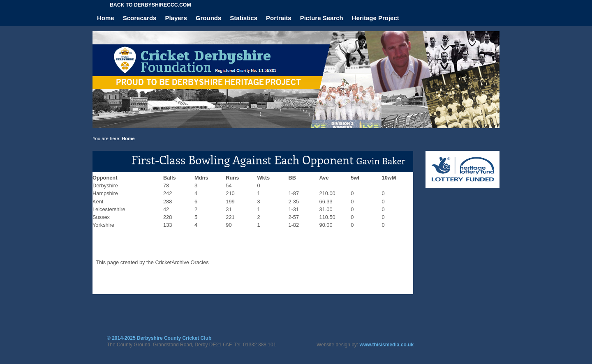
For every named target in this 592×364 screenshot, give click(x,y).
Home (106, 18)
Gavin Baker (381, 161)
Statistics (244, 18)
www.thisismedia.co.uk (387, 345)
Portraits (279, 18)
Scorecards (140, 18)
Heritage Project (376, 18)
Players (176, 18)
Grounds (209, 18)
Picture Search (322, 18)
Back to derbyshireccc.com (150, 5)
